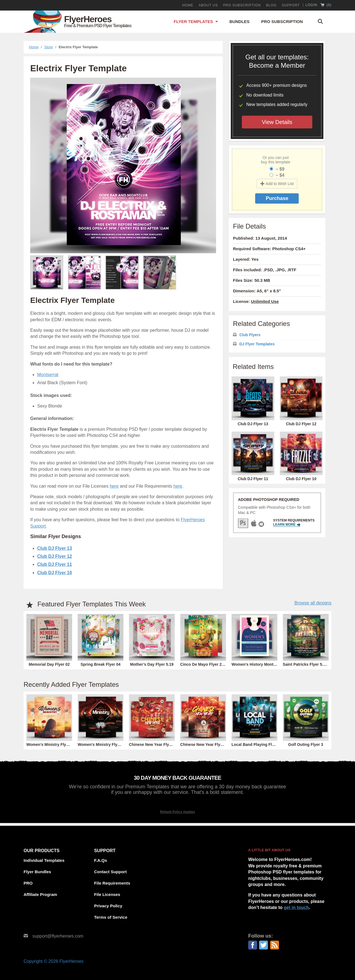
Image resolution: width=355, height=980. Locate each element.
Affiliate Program (40, 894)
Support (291, 5)
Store (49, 47)
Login (311, 5)
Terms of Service (111, 917)
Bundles (239, 21)
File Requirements (112, 883)
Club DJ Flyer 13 (54, 548)
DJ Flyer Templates (257, 344)
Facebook (253, 945)
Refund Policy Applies (177, 812)
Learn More (287, 525)
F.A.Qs (101, 860)
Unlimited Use (265, 301)
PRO (28, 883)
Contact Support (110, 872)
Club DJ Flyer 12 (54, 556)
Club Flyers (250, 335)
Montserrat (48, 375)
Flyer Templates (193, 21)
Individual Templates (44, 860)
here (114, 486)
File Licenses (107, 894)
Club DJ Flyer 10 (54, 573)
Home (188, 5)
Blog (271, 5)
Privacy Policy (108, 906)
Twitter (263, 945)
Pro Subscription (282, 21)
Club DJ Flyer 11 (54, 564)
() (326, 5)
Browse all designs (313, 603)
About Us (208, 5)
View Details (277, 122)
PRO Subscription (242, 5)
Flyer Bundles (37, 872)
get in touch (296, 907)
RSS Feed (275, 945)
